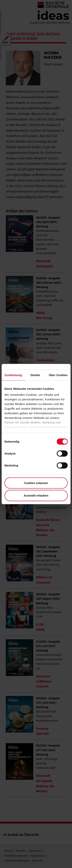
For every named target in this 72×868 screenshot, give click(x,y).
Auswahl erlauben (36, 495)
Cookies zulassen (36, 483)
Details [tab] (35, 375)
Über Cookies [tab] (58, 375)
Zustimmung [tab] (13, 375)
